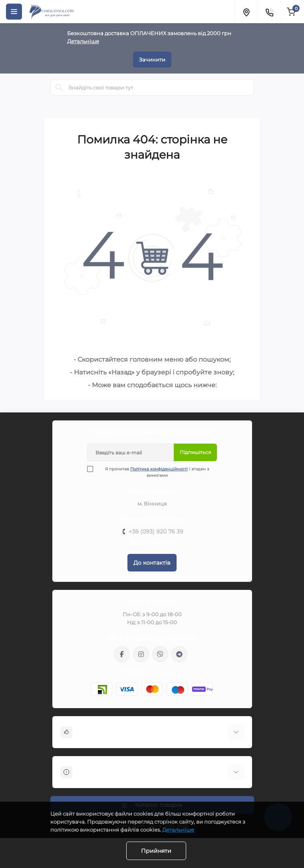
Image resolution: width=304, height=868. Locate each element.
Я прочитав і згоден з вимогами (153, 472)
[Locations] (246, 12)
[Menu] (14, 12)
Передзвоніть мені (152, 542)
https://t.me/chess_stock (179, 654)
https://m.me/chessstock (122, 654)
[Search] (59, 88)
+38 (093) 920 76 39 (156, 532)
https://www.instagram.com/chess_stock (141, 654)
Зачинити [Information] (152, 60)
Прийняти (156, 851)
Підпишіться (195, 452)
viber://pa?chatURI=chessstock (160, 654)
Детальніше (83, 41)
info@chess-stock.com (152, 672)
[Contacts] (269, 12)
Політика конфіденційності (159, 469)
